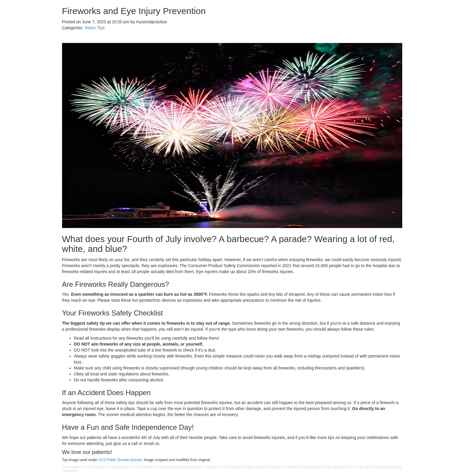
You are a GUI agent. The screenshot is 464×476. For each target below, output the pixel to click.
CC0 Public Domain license (120, 460)
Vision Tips (94, 28)
